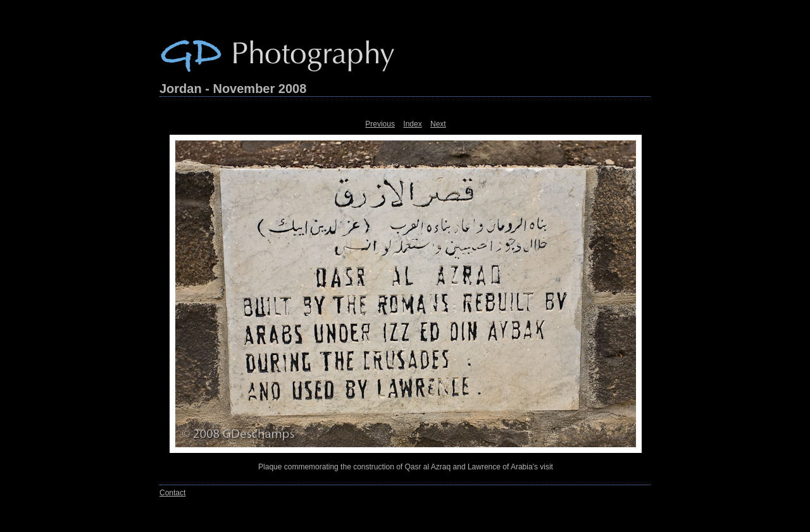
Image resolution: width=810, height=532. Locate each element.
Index (412, 124)
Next (438, 124)
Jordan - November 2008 (233, 89)
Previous (380, 124)
